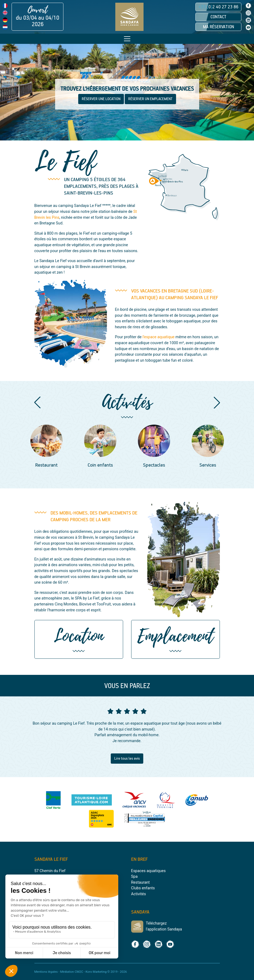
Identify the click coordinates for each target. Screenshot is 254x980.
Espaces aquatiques (149, 871)
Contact (218, 17)
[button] (37, 403)
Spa (134, 877)
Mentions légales (46, 972)
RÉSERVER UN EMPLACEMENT (150, 99)
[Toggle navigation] (127, 39)
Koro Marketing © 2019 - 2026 (106, 972)
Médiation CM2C (72, 972)
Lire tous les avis (127, 759)
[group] (46, 447)
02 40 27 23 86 (218, 7)
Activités (139, 894)
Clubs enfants (143, 888)
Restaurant (140, 882)
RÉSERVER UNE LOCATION (101, 99)
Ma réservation (219, 27)
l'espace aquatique (158, 337)
